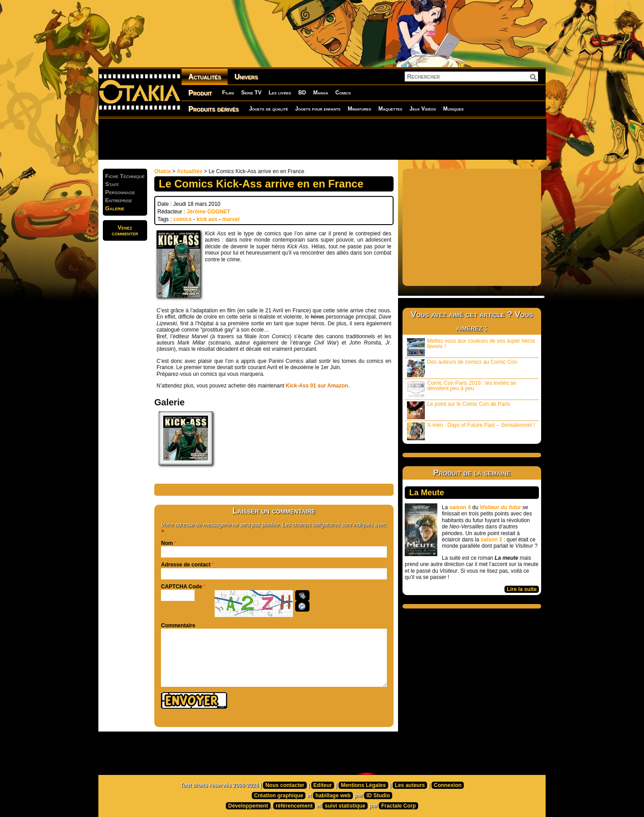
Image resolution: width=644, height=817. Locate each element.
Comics (343, 93)
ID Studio (378, 796)
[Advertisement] (322, 139)
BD (302, 93)
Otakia (163, 171)
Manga (321, 93)
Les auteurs (410, 785)
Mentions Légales (363, 785)
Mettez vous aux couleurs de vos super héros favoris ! (471, 347)
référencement (294, 806)
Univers (246, 77)
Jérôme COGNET (208, 212)
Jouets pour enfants (318, 109)
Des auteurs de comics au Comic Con (462, 368)
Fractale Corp (398, 806)
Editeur (323, 785)
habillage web (333, 796)
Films (228, 93)
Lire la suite (522, 589)
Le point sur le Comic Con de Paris (458, 410)
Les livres (280, 93)
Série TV (251, 93)
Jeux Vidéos (422, 109)
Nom (167, 543)
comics (182, 219)
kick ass (207, 219)
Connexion (448, 785)
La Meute (427, 493)
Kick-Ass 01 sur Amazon (317, 386)
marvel (231, 219)
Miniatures (359, 109)
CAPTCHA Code (182, 587)
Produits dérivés (214, 109)
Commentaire (178, 626)
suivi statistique (345, 806)
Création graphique (279, 796)
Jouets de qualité (269, 109)
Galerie (115, 208)
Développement (248, 806)
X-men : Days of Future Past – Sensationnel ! (471, 431)
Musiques (453, 109)
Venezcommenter (125, 230)
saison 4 (460, 507)
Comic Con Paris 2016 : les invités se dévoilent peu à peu (462, 389)
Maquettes (390, 109)
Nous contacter (285, 785)
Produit (200, 93)
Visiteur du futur (500, 507)
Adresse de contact (186, 565)
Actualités (205, 77)
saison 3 (491, 540)
